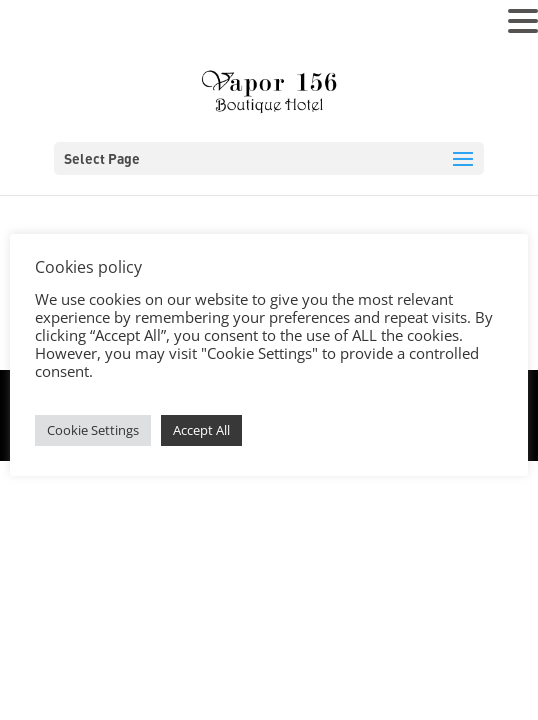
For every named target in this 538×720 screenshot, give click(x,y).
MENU (45, 25)
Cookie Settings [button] (93, 430)
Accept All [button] (201, 430)
